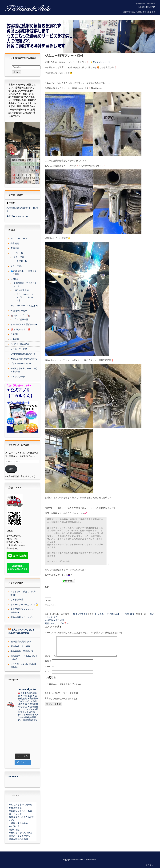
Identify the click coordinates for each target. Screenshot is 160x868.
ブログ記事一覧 (21, 319)
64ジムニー (100, 614)
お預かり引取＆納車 (20, 344)
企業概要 (15, 243)
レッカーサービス (19, 349)
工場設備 (15, 248)
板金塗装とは (15, 808)
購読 (11, 469)
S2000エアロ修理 (54, 620)
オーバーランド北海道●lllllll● (24, 324)
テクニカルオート (115, 614)
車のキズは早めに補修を (21, 805)
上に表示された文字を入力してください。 (65, 688)
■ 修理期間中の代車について (24, 359)
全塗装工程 (22, 261)
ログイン (149, 865)
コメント (50, 660)
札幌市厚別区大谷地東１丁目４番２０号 (139, 12)
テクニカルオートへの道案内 (24, 306)
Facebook (13, 776)
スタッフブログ (80, 614)
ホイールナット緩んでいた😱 (24, 605)
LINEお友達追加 (21, 290)
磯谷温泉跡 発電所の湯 (22, 651)
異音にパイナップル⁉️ (57, 623)
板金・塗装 (19, 257)
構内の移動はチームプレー (23, 617)
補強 (132, 614)
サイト (48, 676)
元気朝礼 (15, 334)
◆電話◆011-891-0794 (17, 216)
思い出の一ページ (101, 62)
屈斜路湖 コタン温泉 (20, 646)
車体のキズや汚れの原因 (21, 833)
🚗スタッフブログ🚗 (20, 315)
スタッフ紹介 (17, 266)
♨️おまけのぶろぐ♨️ (20, 329)
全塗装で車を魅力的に (20, 823)
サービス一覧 (17, 253)
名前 (48, 665)
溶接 (127, 614)
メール (49, 670)
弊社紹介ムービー (19, 311)
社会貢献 (15, 339)
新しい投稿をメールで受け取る (63, 702)
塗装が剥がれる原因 (18, 839)
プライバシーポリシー (21, 364)
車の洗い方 (14, 826)
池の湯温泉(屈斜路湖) (21, 642)
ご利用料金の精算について (23, 354)
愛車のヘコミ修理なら (20, 836)
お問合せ (15, 279)
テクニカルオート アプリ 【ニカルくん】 (25, 297)
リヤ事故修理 (17, 600)
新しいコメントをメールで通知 (63, 697)
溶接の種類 (14, 830)
